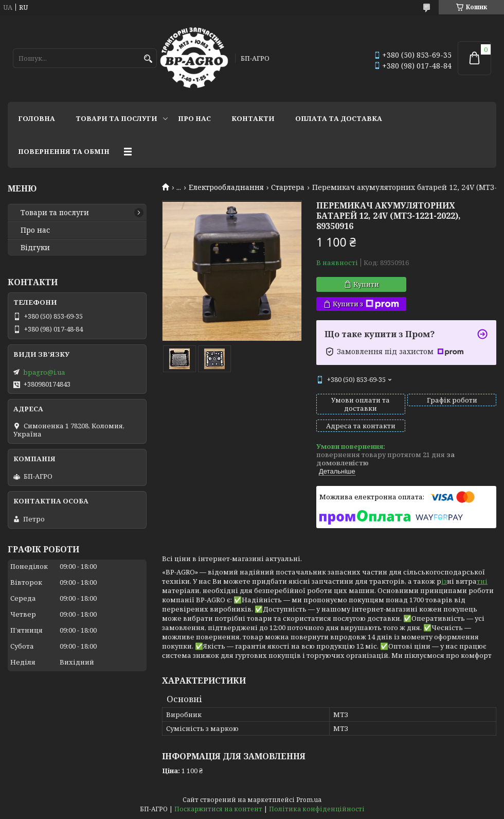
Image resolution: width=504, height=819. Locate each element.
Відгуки (35, 248)
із (444, 581)
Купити (366, 284)
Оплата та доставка (339, 118)
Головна (37, 118)
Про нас (194, 118)
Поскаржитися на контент (218, 809)
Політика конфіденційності (317, 809)
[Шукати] (148, 59)
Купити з (366, 304)
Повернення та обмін (64, 151)
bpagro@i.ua (44, 372)
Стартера (288, 187)
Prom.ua (309, 800)
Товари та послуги (116, 118)
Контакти (253, 118)
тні (482, 581)
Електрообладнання (226, 187)
